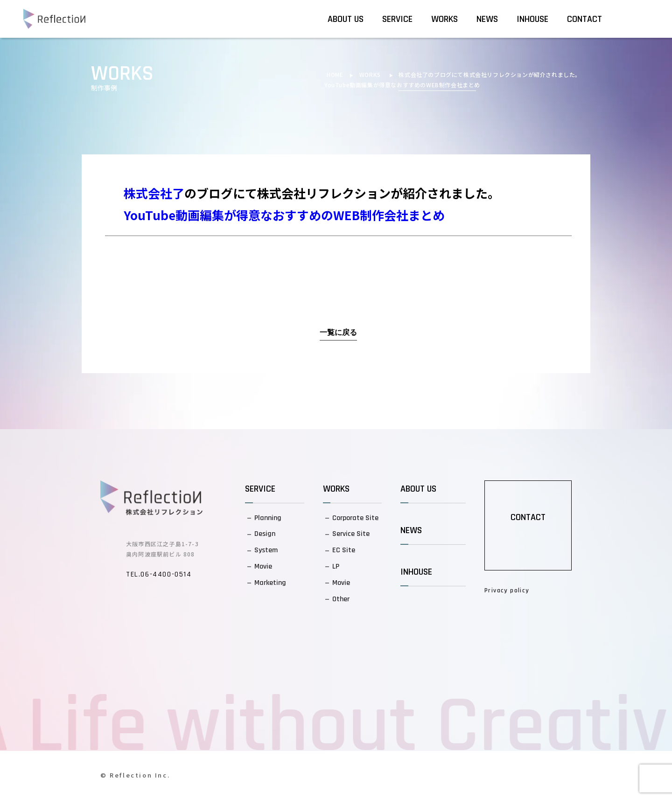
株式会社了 (413, 74)
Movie (263, 566)
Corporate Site (355, 518)
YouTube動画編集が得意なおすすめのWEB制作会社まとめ (402, 85)
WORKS (444, 19)
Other (341, 599)
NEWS (487, 19)
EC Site (344, 550)
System (266, 550)
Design (265, 534)
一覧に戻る (338, 333)
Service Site (351, 534)
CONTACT (584, 19)
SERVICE (397, 19)
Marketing (270, 583)
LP (336, 566)
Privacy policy (507, 591)
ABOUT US (346, 19)
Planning (268, 518)
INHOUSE (532, 19)
